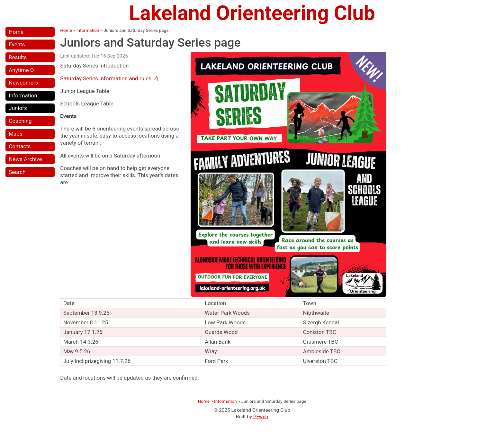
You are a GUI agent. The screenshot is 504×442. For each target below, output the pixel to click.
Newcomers (23, 83)
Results (18, 57)
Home (16, 32)
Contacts (20, 146)
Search (17, 172)
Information (23, 95)
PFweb (261, 417)
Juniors (18, 108)
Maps (15, 134)
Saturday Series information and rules (106, 78)
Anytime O (21, 70)
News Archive (25, 159)
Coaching (20, 121)
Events (17, 44)
